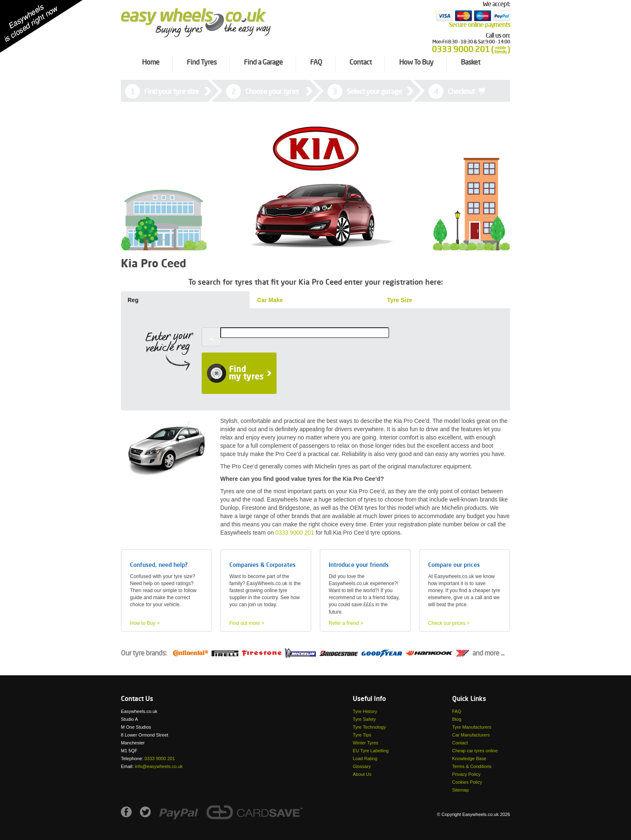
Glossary (362, 766)
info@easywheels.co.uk (159, 766)
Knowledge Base (469, 758)
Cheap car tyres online (475, 751)
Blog (457, 719)
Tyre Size (400, 300)
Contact (460, 743)
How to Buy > (145, 623)
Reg (133, 300)
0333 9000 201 (295, 533)
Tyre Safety (364, 719)
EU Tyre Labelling (371, 751)
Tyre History (365, 711)
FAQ (457, 711)
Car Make (270, 300)
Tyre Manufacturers (472, 727)
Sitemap (460, 790)
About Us (362, 774)
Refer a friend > (346, 623)
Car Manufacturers (471, 735)
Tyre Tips (362, 735)
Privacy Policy (466, 774)
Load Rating (365, 758)
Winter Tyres (366, 743)
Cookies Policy (467, 782)
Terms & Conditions (472, 766)
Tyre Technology (369, 727)
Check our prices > (449, 623)
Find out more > (247, 623)
